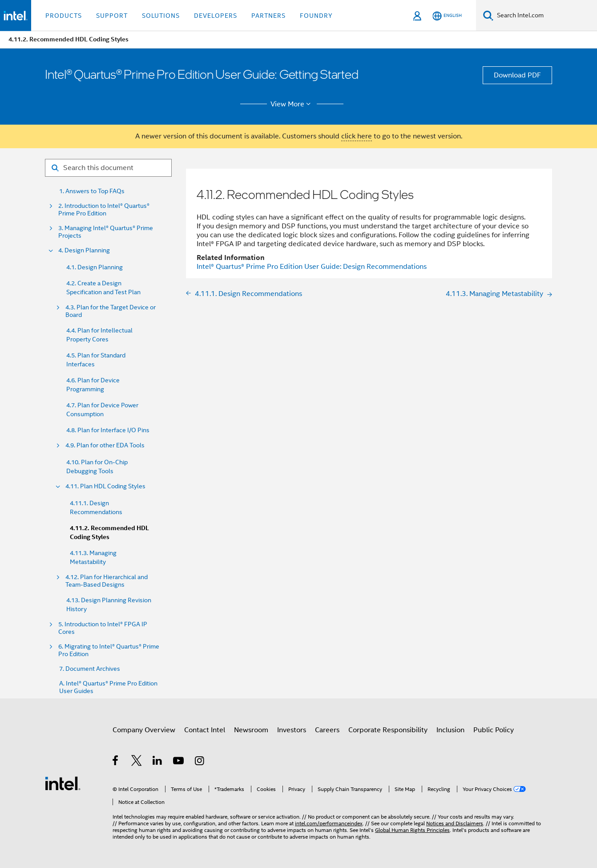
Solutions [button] (161, 16)
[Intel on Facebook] (116, 762)
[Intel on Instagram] (200, 762)
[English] (447, 16)
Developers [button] (216, 16)
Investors (292, 730)
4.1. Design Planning (95, 267)
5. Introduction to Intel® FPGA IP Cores (103, 628)
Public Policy (494, 730)
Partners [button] (268, 16)
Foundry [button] (316, 16)
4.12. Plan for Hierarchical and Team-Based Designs (107, 581)
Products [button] (64, 16)
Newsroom (251, 730)
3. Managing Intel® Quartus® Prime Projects (106, 232)
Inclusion (450, 730)
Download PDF (517, 75)
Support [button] (112, 16)
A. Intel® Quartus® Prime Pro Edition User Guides (108, 687)
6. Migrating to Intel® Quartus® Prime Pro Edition (109, 650)
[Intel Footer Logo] (63, 783)
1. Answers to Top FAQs (92, 191)
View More (292, 104)
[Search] (488, 15)
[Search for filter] (108, 168)
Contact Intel (205, 730)
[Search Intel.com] (545, 16)
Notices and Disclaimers (455, 823)
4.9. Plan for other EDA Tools (105, 445)
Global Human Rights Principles (412, 830)
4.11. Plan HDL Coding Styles (105, 486)
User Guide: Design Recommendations (312, 267)
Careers (327, 730)
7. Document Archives (90, 669)
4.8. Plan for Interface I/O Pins (108, 430)
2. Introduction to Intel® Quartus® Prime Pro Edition (104, 210)
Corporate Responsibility (388, 730)
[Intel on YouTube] (179, 762)
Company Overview (144, 730)
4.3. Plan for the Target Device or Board (111, 311)
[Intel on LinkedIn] (158, 762)
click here (357, 136)
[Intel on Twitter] (137, 762)
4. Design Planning (84, 250)
